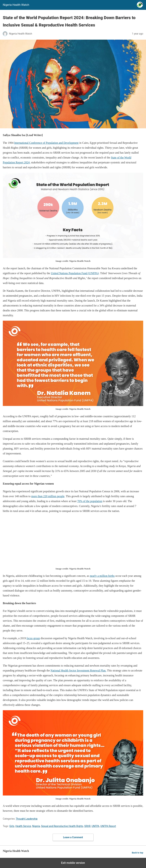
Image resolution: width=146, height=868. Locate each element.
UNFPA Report (108, 826)
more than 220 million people (48, 496)
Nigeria (36, 826)
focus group (33, 638)
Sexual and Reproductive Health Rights (62, 826)
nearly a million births (102, 576)
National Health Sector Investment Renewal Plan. (78, 671)
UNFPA (96, 826)
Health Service (23, 826)
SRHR (87, 826)
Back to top (137, 853)
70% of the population (90, 501)
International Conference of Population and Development (46, 143)
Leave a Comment (73, 837)
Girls (12, 826)
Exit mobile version (73, 863)
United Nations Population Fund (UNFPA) (75, 273)
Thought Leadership (27, 819)
